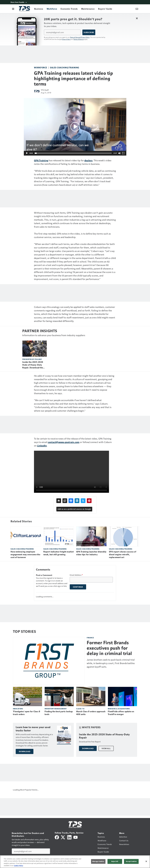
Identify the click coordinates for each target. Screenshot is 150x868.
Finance (90, 638)
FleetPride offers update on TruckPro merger (121, 713)
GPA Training (41, 160)
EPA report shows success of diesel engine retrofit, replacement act (123, 555)
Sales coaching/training (65, 67)
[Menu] (13, 9)
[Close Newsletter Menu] (137, 18)
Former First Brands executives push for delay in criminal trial (109, 648)
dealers (88, 160)
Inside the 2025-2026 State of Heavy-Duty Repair (104, 736)
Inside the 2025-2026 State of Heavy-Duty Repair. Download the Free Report (33, 365)
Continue (78, 587)
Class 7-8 (80, 709)
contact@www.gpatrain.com (64, 442)
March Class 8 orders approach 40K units (91, 713)
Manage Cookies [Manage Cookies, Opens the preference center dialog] (98, 861)
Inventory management (56, 709)
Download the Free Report (90, 742)
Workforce (41, 67)
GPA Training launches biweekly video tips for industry (91, 553)
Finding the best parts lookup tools (59, 713)
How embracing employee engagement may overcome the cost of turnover (25, 555)
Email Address (76, 575)
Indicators (18, 709)
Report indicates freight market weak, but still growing (59, 553)
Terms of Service (79, 39)
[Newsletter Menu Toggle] (137, 9)
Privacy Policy (66, 39)
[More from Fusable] (75, 2)
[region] (75, 862)
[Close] (146, 861)
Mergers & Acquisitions (119, 709)
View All (106, 748)
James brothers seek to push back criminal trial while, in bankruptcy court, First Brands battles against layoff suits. (111, 663)
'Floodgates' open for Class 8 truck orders (26, 713)
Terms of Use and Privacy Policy (80, 37)
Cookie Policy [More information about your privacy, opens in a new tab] (18, 866)
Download (25, 751)
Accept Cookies (131, 861)
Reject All (115, 861)
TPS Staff (45, 90)
